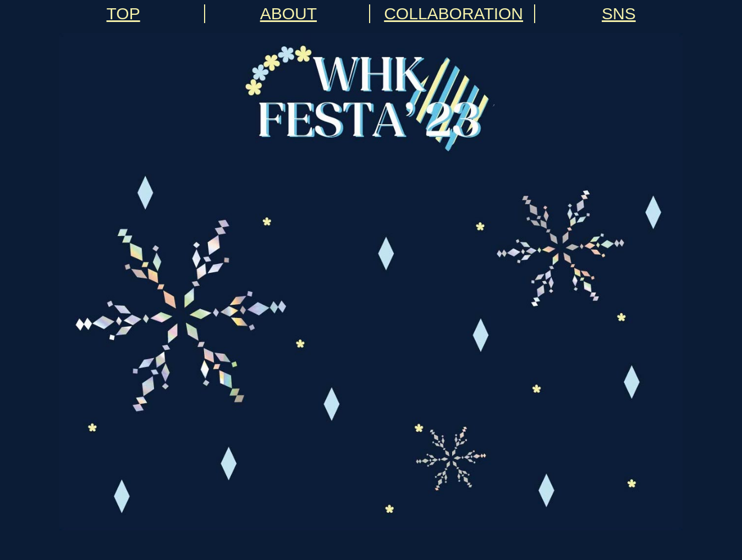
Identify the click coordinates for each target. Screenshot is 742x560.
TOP (123, 13)
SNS (619, 13)
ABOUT (288, 13)
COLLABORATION (454, 13)
